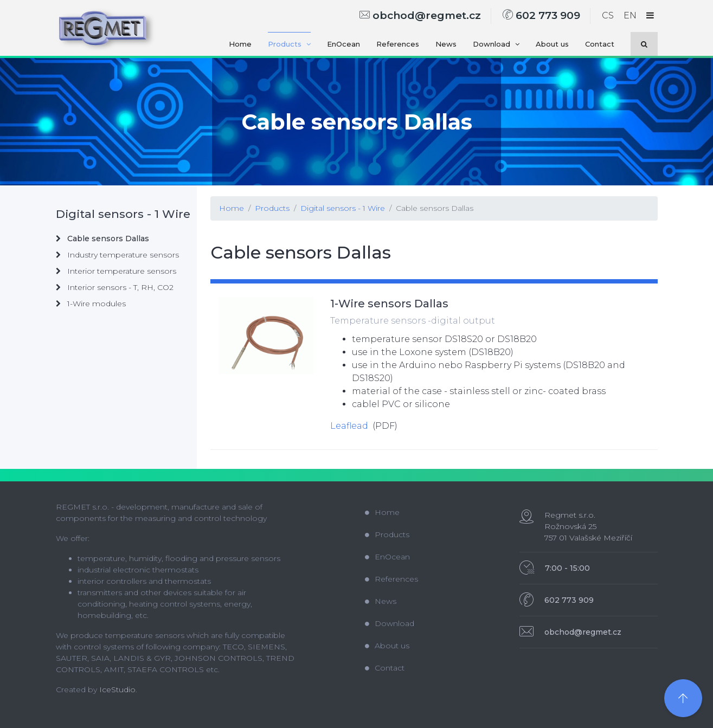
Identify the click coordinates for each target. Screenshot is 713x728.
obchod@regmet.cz (420, 15)
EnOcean (343, 44)
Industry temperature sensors (117, 255)
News (446, 44)
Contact (600, 44)
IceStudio (117, 690)
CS (608, 15)
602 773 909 (541, 15)
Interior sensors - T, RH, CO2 (115, 287)
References (398, 44)
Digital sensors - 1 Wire (343, 208)
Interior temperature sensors (116, 271)
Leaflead (349, 426)
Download (496, 44)
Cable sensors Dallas (435, 208)
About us (552, 44)
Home (240, 44)
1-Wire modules (91, 304)
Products (289, 44)
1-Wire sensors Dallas (389, 304)
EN (630, 15)
